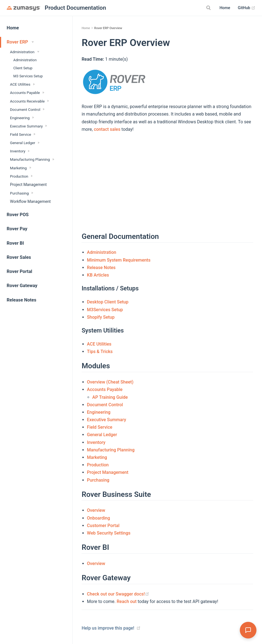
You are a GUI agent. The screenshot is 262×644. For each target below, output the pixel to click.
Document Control (105, 405)
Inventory (96, 442)
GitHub (247, 8)
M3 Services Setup (28, 76)
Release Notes (21, 300)
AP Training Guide (110, 397)
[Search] (209, 8)
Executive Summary (107, 420)
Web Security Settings (109, 533)
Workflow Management (30, 201)
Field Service (100, 427)
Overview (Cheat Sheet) (110, 382)
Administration (25, 60)
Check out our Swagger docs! (118, 594)
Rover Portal (19, 271)
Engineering (99, 412)
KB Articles (98, 275)
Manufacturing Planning (111, 450)
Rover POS (18, 215)
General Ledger (102, 435)
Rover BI (15, 243)
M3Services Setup (105, 310)
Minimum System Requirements (119, 260)
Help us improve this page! (108, 628)
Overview (96, 510)
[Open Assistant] (248, 630)
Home (225, 8)
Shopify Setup (101, 317)
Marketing (97, 457)
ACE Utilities (99, 344)
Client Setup (23, 68)
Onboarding (99, 518)
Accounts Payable (105, 389)
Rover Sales (19, 257)
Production (98, 465)
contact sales (107, 129)
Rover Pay (17, 229)
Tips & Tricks (100, 352)
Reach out (127, 601)
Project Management (28, 185)
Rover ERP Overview (108, 28)
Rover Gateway (22, 286)
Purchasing (98, 480)
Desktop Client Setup (108, 302)
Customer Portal (103, 526)
